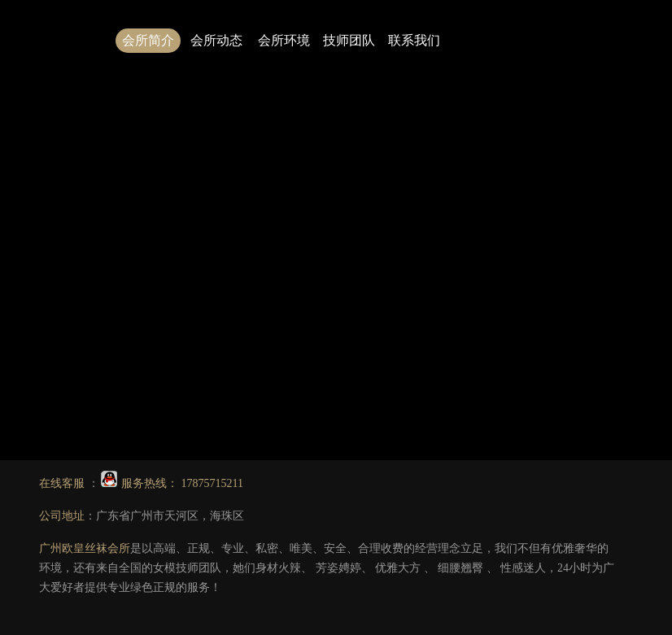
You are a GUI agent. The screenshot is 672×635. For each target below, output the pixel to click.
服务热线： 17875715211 (172, 483)
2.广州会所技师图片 (515, 252)
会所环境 (284, 40)
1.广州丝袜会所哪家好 (399, 252)
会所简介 (148, 40)
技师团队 (349, 40)
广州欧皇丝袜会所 (85, 548)
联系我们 (414, 40)
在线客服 (63, 483)
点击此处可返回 (408, 213)
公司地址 (62, 516)
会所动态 (216, 40)
